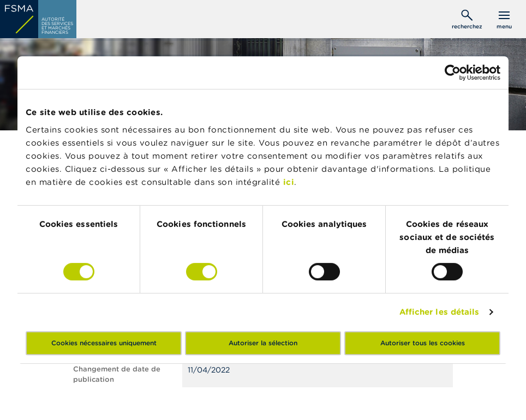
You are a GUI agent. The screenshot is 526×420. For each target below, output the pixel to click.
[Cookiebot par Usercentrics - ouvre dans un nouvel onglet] (453, 73)
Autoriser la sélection (263, 343)
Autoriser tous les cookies (423, 343)
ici (289, 182)
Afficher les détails (440, 312)
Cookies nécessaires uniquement (104, 343)
